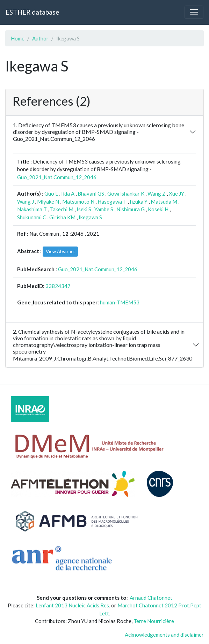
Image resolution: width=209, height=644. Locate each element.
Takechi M (62, 209)
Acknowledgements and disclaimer (164, 635)
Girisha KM (62, 217)
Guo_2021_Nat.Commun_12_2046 (57, 177)
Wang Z (157, 194)
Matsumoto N (78, 202)
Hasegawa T (112, 202)
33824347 (58, 286)
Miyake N (48, 202)
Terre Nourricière (154, 621)
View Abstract (60, 251)
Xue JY (176, 194)
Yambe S (104, 209)
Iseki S (84, 209)
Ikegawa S (90, 217)
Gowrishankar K (126, 194)
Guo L (51, 194)
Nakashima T (32, 209)
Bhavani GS (91, 194)
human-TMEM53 (120, 302)
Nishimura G (131, 209)
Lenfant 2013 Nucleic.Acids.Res (72, 605)
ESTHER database (32, 12)
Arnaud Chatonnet (151, 598)
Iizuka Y (139, 202)
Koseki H (158, 209)
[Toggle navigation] (194, 12)
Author (40, 38)
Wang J (26, 202)
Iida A (68, 194)
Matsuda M (164, 202)
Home (18, 38)
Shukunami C (32, 217)
